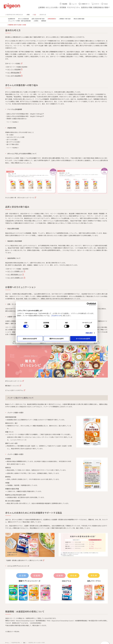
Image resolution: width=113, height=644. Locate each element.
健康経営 (44, 21)
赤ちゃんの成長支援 (23, 19)
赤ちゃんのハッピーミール (14, 381)
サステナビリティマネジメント (15, 15)
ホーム (7, 643)
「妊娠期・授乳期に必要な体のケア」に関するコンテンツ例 (24, 560)
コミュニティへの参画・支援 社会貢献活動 (19, 21)
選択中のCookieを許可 (56, 339)
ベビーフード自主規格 (14, 69)
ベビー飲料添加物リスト (14, 274)
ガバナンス (43, 15)
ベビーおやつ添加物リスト (15, 278)
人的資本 (36, 21)
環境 (28, 15)
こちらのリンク (56, 316)
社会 (24, 643)
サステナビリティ (16, 643)
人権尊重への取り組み (65, 19)
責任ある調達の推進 (79, 19)
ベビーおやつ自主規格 (14, 76)
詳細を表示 (89, 333)
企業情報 (41, 7)
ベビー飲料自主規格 (13, 73)
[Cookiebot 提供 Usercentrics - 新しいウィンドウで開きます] (88, 304)
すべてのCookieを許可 (83, 339)
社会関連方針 (12, 19)
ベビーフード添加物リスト (15, 271)
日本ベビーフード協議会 (13, 63)
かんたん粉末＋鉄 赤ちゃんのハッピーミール (20, 198)
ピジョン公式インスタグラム (14, 390)
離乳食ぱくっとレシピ (12, 386)
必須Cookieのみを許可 (30, 339)
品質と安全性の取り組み (38, 19)
